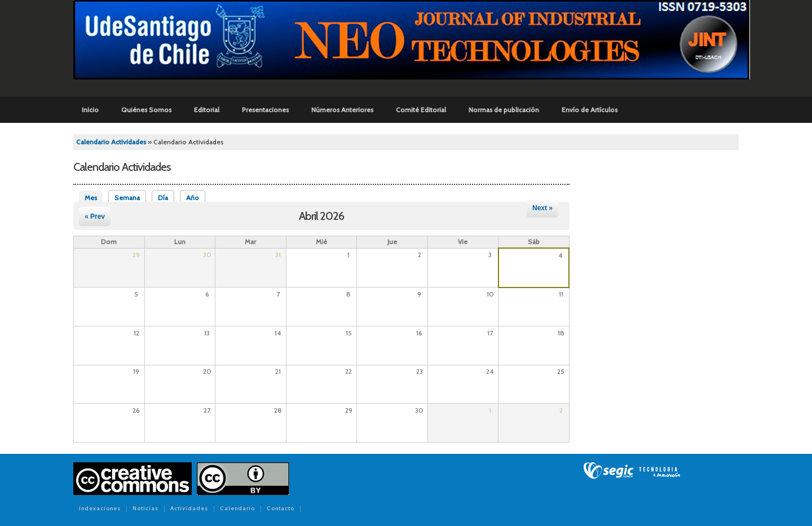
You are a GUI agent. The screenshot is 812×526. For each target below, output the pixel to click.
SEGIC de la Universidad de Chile (632, 471)
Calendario (237, 509)
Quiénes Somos (146, 110)
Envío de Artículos (590, 110)
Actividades (189, 509)
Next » (542, 208)
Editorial (207, 110)
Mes (94, 198)
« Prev (95, 216)
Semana (127, 198)
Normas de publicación (504, 110)
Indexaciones (100, 509)
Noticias (145, 509)
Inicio (90, 110)
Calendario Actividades (111, 142)
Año (193, 198)
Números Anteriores (342, 110)
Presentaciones (265, 110)
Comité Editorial (421, 110)
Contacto (281, 509)
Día (163, 198)
